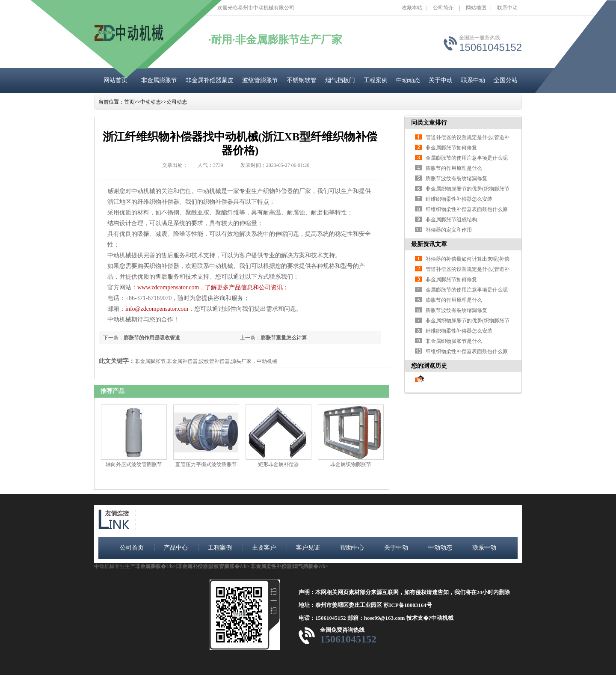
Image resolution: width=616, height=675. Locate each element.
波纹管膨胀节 (260, 80)
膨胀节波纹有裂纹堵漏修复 (456, 178)
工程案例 (376, 80)
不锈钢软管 (302, 80)
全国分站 (506, 80)
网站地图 (476, 8)
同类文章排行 (429, 123)
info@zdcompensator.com (157, 309)
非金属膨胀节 (159, 80)
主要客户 (264, 548)
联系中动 (507, 8)
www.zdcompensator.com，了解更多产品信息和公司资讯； (213, 287)
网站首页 (115, 80)
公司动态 (177, 102)
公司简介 (443, 8)
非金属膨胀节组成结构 (451, 220)
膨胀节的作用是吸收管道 (152, 338)
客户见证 (308, 548)
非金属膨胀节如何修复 (451, 148)
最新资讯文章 (429, 244)
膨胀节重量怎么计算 (284, 338)
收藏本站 (412, 8)
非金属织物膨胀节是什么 (454, 341)
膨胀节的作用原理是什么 (454, 168)
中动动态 (408, 80)
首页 (129, 102)
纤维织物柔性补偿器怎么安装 (459, 199)
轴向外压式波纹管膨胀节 (134, 464)
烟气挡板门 (340, 80)
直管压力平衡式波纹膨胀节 (206, 464)
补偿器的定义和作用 (449, 230)
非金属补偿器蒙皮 (210, 80)
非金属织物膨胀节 (351, 464)
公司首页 (132, 548)
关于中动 (441, 80)
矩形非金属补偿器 (278, 464)
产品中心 (176, 548)
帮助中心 (352, 548)
